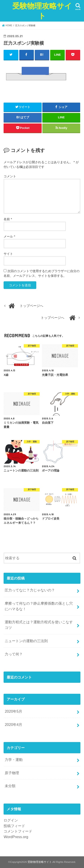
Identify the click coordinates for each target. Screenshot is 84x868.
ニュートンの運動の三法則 (26, 641)
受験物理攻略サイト (42, 11)
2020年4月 (13, 725)
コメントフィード (18, 831)
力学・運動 (14, 760)
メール (9, 236)
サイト (8, 254)
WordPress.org (16, 837)
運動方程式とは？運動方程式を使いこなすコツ (39, 625)
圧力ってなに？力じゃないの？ (30, 590)
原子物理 (12, 773)
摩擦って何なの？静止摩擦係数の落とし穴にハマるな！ (39, 606)
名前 (8, 219)
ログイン (11, 820)
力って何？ (14, 654)
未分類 (10, 786)
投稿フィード (14, 826)
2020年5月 (13, 711)
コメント (10, 176)
